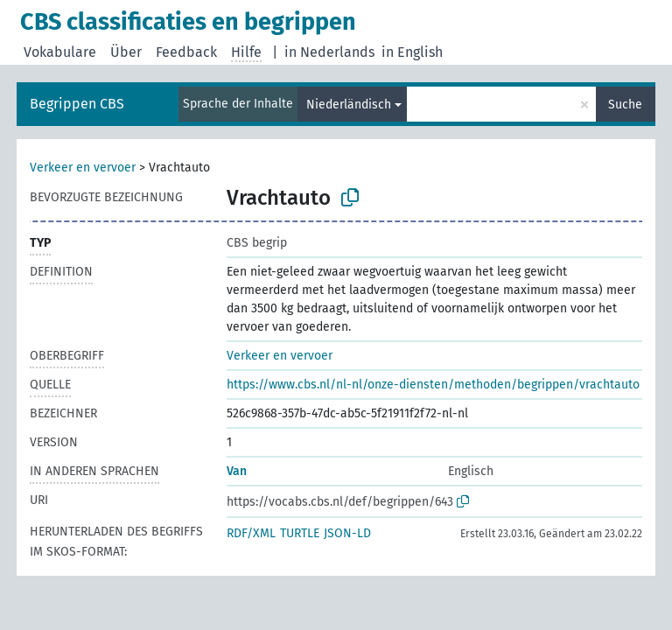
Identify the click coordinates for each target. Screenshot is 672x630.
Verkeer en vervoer (83, 168)
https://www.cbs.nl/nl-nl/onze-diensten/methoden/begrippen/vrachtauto (433, 385)
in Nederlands (329, 52)
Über (126, 52)
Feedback (186, 52)
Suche (625, 105)
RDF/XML (251, 533)
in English (412, 52)
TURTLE (300, 533)
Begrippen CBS (77, 104)
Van (237, 471)
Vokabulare (60, 52)
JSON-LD (347, 533)
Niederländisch (349, 105)
